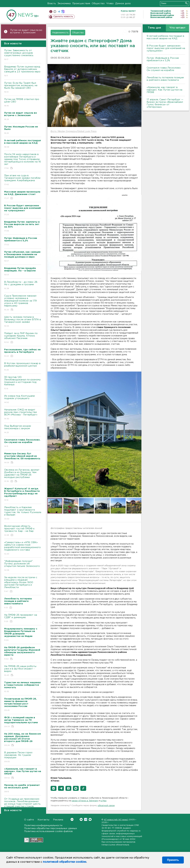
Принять (173, 860)
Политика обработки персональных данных (51, 828)
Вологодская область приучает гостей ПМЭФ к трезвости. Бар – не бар (23, 531)
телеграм (59, 12)
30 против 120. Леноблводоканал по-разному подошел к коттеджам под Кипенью (23, 383)
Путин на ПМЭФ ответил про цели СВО (23, 103)
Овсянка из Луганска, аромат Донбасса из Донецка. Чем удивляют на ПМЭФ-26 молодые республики (23, 476)
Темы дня (154, 28)
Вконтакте (72, 819)
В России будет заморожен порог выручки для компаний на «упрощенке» (166, 48)
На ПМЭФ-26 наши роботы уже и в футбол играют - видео (23, 671)
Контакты (43, 820)
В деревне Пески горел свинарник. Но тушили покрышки (23, 757)
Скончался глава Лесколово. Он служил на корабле (164, 69)
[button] (54, 788)
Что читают (178, 28)
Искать (186, 3)
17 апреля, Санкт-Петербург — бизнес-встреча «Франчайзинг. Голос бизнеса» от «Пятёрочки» (165, 103)
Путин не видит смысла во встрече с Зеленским (26, 31)
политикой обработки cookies (65, 862)
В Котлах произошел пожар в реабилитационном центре (23, 367)
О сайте (29, 820)
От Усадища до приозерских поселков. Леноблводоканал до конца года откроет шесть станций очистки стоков (23, 805)
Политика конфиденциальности (43, 825)
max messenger (63, 12)
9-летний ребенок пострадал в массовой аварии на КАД (165, 37)
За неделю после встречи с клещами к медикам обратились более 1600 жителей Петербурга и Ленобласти (23, 585)
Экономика (64, 3)
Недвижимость (60, 33)
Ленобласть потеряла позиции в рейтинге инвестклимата (165, 79)
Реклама (58, 820)
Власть (52, 3)
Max (90, 819)
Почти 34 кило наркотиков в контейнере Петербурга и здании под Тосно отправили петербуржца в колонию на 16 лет (23, 161)
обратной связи (106, 806)
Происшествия (81, 3)
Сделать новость (63, 17)
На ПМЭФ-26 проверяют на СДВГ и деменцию (23, 618)
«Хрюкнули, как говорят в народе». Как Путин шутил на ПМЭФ (164, 90)
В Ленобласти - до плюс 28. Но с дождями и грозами (23, 285)
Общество (98, 3)
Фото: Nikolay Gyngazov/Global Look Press (73, 131)
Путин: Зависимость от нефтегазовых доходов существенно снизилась (23, 55)
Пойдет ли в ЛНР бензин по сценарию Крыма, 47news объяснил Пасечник (23, 338)
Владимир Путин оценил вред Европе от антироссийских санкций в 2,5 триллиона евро (23, 71)
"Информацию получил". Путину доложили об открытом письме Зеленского (23, 566)
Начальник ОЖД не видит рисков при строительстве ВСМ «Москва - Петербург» (23, 414)
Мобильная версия (51, 12)
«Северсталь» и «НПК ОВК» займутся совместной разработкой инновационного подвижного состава (23, 548)
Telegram (86, 819)
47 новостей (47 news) (116, 820)
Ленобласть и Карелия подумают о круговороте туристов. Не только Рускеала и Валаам (23, 513)
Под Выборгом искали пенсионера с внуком (23, 429)
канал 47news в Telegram (85, 801)
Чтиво (110, 3)
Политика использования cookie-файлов (48, 831)
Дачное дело (123, 3)
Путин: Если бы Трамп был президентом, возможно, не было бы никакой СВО (23, 88)
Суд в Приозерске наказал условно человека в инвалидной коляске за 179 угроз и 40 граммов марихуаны (23, 303)
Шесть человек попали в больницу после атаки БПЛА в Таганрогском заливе (23, 322)
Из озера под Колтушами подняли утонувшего (23, 399)
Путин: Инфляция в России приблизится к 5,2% (163, 59)
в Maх (104, 801)
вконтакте (55, 12)
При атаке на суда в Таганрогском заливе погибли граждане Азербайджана (23, 180)
